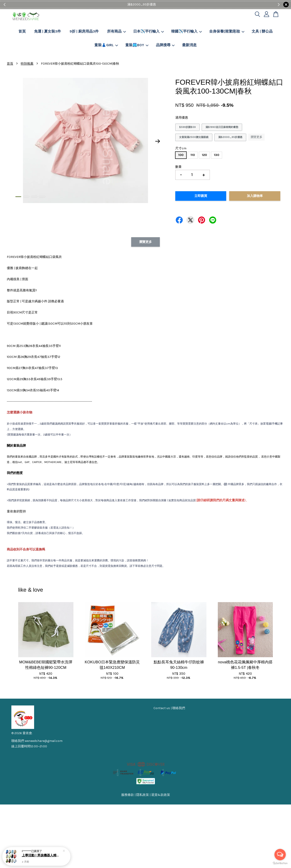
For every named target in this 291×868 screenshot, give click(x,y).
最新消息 (189, 45)
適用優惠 (182, 118)
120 (204, 155)
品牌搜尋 (165, 45)
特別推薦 (27, 64)
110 (193, 155)
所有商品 (117, 31)
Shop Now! (159, 4)
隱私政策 (143, 795)
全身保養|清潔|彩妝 (227, 31)
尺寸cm (181, 148)
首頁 (22, 31)
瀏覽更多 (256, 137)
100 (181, 155)
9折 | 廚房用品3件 (84, 31)
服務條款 (128, 795)
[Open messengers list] (280, 855)
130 (217, 155)
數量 (178, 167)
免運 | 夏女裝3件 (48, 31)
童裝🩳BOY (137, 45)
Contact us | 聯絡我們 (169, 708)
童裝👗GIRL (106, 45)
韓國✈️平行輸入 (187, 31)
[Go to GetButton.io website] (280, 863)
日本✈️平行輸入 (149, 31)
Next (158, 141)
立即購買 (201, 196)
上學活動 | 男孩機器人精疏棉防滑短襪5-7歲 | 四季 (42, 855)
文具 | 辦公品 (262, 31)
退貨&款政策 (161, 795)
